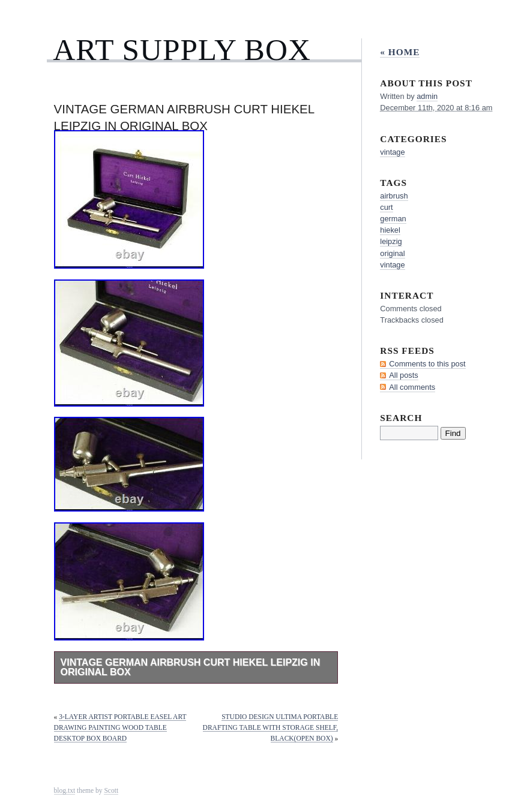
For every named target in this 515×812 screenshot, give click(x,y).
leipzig (391, 241)
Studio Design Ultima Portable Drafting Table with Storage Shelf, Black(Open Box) (271, 727)
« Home (400, 52)
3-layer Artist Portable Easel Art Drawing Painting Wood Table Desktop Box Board (120, 727)
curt (386, 207)
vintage (392, 152)
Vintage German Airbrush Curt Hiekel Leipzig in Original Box (191, 667)
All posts (403, 375)
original (392, 253)
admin (427, 96)
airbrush (394, 196)
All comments (412, 387)
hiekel (390, 230)
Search (401, 418)
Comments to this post (427, 364)
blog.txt (65, 790)
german (393, 219)
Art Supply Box (182, 49)
